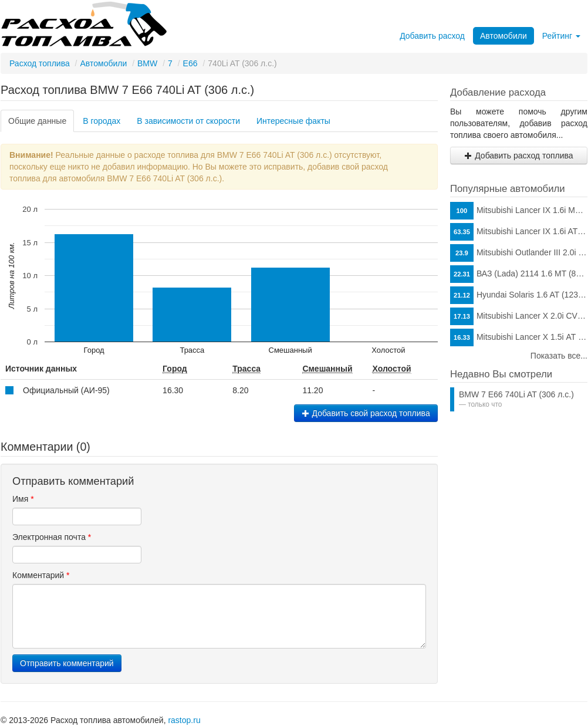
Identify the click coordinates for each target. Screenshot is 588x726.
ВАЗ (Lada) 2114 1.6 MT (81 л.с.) (519, 274)
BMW (147, 63)
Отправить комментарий (67, 663)
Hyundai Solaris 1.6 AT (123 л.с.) (519, 295)
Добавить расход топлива (518, 156)
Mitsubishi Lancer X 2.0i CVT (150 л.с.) (519, 316)
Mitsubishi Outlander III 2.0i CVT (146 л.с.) (519, 253)
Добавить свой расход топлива (366, 413)
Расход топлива (40, 63)
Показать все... (559, 356)
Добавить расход (432, 36)
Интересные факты (293, 121)
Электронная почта (52, 537)
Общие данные (37, 121)
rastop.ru (184, 720)
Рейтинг (561, 36)
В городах (102, 121)
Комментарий (41, 575)
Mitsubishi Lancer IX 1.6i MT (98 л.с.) (519, 211)
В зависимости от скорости (188, 121)
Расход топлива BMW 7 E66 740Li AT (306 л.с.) (127, 90)
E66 (190, 63)
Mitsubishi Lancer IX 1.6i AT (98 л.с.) (519, 232)
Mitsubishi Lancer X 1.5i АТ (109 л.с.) (519, 337)
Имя (23, 499)
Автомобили (503, 36)
